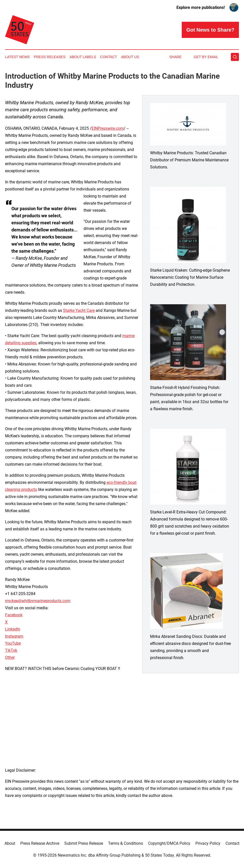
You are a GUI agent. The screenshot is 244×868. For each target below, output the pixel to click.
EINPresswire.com (108, 128)
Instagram (14, 636)
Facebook (14, 615)
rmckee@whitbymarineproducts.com (38, 601)
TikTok (11, 650)
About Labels (83, 57)
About (10, 843)
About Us (130, 57)
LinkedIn (13, 629)
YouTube (13, 643)
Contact (109, 57)
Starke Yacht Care (79, 310)
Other (10, 657)
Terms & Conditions (126, 843)
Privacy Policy (208, 843)
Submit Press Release (84, 843)
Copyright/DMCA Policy (169, 843)
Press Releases (50, 57)
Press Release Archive (40, 843)
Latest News (17, 57)
